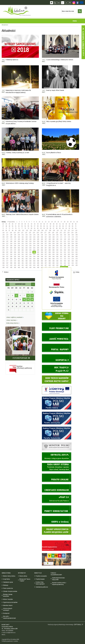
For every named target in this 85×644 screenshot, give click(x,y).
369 (53, 259)
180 (19, 239)
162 (26, 237)
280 (19, 250)
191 (61, 239)
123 (30, 233)
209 (53, 241)
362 (26, 259)
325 (38, 254)
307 (46, 252)
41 (60, 224)
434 (73, 265)
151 (61, 235)
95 (3, 230)
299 (15, 252)
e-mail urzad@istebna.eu (9, 633)
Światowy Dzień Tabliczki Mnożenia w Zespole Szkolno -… (22, 215)
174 (73, 237)
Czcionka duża (70, 3)
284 (34, 250)
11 (42, 222)
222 (26, 243)
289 (53, 250)
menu (75, 21)
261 (23, 248)
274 (73, 248)
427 (46, 265)
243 (30, 246)
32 (31, 224)
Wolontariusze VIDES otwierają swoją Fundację (20, 183)
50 (13, 226)
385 (38, 261)
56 (31, 226)
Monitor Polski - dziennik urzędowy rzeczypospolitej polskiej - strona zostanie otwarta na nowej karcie (57, 442)
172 (65, 237)
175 (76, 237)
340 (19, 256)
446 (42, 267)
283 (30, 250)
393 (69, 261)
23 (3, 224)
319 (15, 254)
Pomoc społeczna (8, 588)
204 (34, 241)
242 (26, 246)
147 (46, 235)
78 (25, 228)
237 (7, 246)
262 (26, 248)
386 (42, 261)
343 (30, 256)
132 (65, 233)
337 (7, 256)
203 (30, 241)
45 (72, 224)
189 (53, 239)
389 (53, 261)
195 (76, 239)
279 (15, 250)
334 (73, 254)
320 (19, 254)
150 (57, 235)
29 (22, 224)
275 (76, 248)
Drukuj (77, 272)
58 (38, 226)
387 (46, 261)
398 (11, 263)
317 (7, 254)
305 (38, 252)
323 (30, 254)
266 (42, 248)
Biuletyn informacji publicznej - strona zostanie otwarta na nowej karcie (20, 363)
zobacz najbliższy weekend (15, 317)
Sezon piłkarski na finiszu (54, 153)
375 (76, 259)
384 (34, 261)
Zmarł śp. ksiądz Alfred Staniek (55, 90)
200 (19, 241)
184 (34, 239)
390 (57, 261)
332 (65, 254)
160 (19, 237)
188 (50, 239)
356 (3, 259)
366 (42, 259)
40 (57, 224)
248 (50, 246)
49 (9, 226)
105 (38, 230)
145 (38, 235)
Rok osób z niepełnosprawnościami (9, 617)
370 (57, 259)
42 (63, 224)
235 (76, 243)
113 (69, 230)
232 (65, 243)
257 (7, 248)
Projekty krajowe (40, 579)
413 (69, 263)
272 (65, 248)
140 (19, 235)
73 (9, 228)
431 (61, 265)
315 (76, 252)
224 (34, 243)
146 (42, 235)
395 (76, 261)
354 (73, 256)
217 (7, 243)
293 (69, 250)
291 (61, 250)
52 (19, 226)
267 (46, 248)
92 (69, 228)
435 (76, 265)
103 (31, 230)
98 (13, 230)
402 (26, 263)
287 (46, 250)
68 (69, 226)
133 (68, 233)
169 (53, 237)
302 (26, 252)
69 (72, 226)
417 (7, 265)
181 (23, 239)
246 (42, 246)
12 (46, 222)
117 (7, 233)
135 (76, 233)
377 (7, 261)
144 (34, 235)
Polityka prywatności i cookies (10, 641)
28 (19, 224)
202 (26, 241)
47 (3, 226)
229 (53, 243)
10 (39, 222)
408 (50, 263)
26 (13, 224)
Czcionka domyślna (63, 3)
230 (57, 243)
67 (66, 226)
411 (61, 263)
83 (41, 228)
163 (30, 237)
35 (41, 224)
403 (30, 263)
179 (15, 239)
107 (46, 230)
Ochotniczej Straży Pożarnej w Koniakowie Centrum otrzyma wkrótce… (21, 122)
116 (3, 233)
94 (76, 228)
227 (46, 243)
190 (57, 239)
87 (54, 228)
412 (65, 263)
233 (69, 243)
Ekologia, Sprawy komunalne (8, 595)
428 (50, 265)
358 (11, 259)
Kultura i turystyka (8, 599)
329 (53, 254)
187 (46, 239)
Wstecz (6, 272)
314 (73, 252)
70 (76, 226)
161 (23, 237)
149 (53, 235)
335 (76, 254)
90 (63, 228)
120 (18, 233)
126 (41, 233)
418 (11, 265)
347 (46, 256)
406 (42, 263)
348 (50, 256)
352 (65, 256)
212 (65, 241)
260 (19, 248)
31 (28, 224)
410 (57, 263)
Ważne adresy (23, 576)
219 (15, 243)
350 (57, 256)
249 (53, 246)
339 (15, 256)
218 (11, 243)
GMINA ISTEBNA (6, 573)
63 (54, 226)
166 (42, 237)
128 (49, 233)
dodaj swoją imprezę (13, 323)
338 (11, 256)
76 (19, 228)
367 (46, 259)
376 (3, 261)
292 (65, 250)
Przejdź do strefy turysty (83, 42)
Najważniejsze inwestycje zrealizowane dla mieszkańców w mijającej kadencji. (18, 91)
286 (42, 250)
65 (60, 226)
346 (42, 256)
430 (57, 265)
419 (15, 265)
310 (57, 252)
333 (69, 254)
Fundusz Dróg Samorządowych (40, 583)
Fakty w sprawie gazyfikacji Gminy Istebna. (59, 121)
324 (34, 254)
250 (57, 246)
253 (69, 246)
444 (34, 267)
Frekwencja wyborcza (12, 60)
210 (57, 241)
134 (72, 233)
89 (60, 228)
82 (38, 228)
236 (3, 246)
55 (28, 226)
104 (35, 230)
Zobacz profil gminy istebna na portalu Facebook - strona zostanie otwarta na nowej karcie (77, 3)
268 (50, 248)
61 (47, 226)
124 (34, 233)
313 (69, 252)
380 (19, 261)
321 (23, 254)
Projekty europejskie (41, 576)
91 (66, 228)
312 (65, 252)
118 (11, 233)
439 (15, 267)
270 (57, 248)
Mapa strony (59, 3)
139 (15, 235)
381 (23, 261)
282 (26, 250)
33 (35, 224)
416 (3, 265)
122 (26, 233)
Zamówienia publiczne (42, 587)
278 (11, 250)
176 (3, 239)
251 (61, 246)
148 (50, 235)
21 (74, 222)
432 (65, 265)
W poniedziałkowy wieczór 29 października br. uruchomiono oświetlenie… (59, 215)
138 (11, 235)
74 (13, 228)
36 (44, 224)
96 (6, 230)
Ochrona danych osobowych (8, 609)
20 (71, 222)
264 (34, 248)
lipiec (7, 284)
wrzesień (33, 284)
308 (50, 252)
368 (50, 259)
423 (30, 265)
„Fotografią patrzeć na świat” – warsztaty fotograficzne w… (58, 184)
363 (30, 259)
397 (7, 263)
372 (65, 259)
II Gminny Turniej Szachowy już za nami (18, 153)
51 (16, 226)
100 (19, 230)
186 (42, 239)
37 (47, 224)
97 (9, 230)
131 (61, 233)
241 (23, 246)
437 (7, 267)
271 (61, 248)
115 (76, 230)
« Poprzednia (11, 222)
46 (76, 224)
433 (69, 265)
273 (69, 248)
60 (44, 226)
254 (73, 246)
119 (15, 233)
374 (73, 259)
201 (23, 241)
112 (65, 230)
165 (38, 237)
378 (11, 261)
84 (44, 228)
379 (15, 261)
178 (11, 239)
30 (25, 224)
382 (26, 261)
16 (58, 222)
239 (15, 246)
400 (19, 263)
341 (23, 256)
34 (38, 224)
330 (57, 254)
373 (69, 259)
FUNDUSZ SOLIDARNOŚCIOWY (56, 574)
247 (46, 246)
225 (38, 243)
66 (63, 226)
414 (73, 263)
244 (34, 246)
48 (6, 226)
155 (76, 235)
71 (3, 228)
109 (54, 230)
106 (42, 230)
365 (38, 259)
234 (73, 243)
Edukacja (6, 585)
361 (23, 259)
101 (23, 230)
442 (26, 267)
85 (47, 228)
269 (53, 248)
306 (42, 252)
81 (35, 228)
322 (26, 254)
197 (7, 241)
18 (64, 222)
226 (42, 243)
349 (53, 256)
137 (7, 235)
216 (3, 243)
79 (28, 228)
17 (61, 222)
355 (76, 256)
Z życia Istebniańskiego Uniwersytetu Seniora (59, 60)
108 (50, 230)
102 (27, 230)
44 (69, 224)
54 (25, 226)
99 (16, 230)
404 (34, 263)
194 (73, 239)
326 (42, 254)
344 (34, 256)
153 (69, 235)
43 (66, 224)
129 (53, 233)
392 (65, 261)
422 (26, 265)
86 (50, 228)
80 (31, 228)
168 (50, 237)
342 (26, 256)
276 (3, 250)
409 (53, 263)
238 (11, 246)
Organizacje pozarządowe (10, 602)
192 (65, 239)
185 (38, 239)
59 (41, 226)
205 (38, 241)
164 (34, 237)
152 (65, 235)
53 (22, 226)
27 (16, 224)
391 (61, 261)
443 (30, 267)
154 (73, 235)
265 (38, 248)
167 (46, 237)
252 (65, 246)
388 (50, 261)
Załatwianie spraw (8, 582)
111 (61, 230)
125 (38, 233)
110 (58, 230)
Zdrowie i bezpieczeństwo (10, 591)
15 (55, 222)
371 (61, 259)
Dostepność (6, 613)
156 (3, 237)
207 (46, 241)
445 (38, 267)
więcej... (4, 635)
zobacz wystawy (12, 320)
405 (38, 263)
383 (30, 261)
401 (23, 263)
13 (49, 222)
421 (23, 265)
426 (42, 265)
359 (15, 259)
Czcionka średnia (66, 3)
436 (3, 267)
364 (34, 259)
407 (46, 263)
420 (19, 265)
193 (69, 239)
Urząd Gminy (6, 579)
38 (50, 224)
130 (57, 233)
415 (76, 263)
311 (61, 252)
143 (30, 235)
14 (52, 222)
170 (57, 237)
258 (11, 248)
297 (7, 252)
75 (16, 228)
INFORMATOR (22, 573)
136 (3, 235)
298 (11, 252)
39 (54, 224)
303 (30, 252)
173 (69, 237)
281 (23, 250)
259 (15, 248)
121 (22, 233)
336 (3, 256)
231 (61, 243)
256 (3, 248)
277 (7, 250)
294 (73, 250)
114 (72, 230)
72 (6, 228)
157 (7, 237)
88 (57, 228)
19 (68, 222)
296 (3, 252)
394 (73, 261)
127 (45, 233)
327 (46, 254)
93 (72, 228)
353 (69, 256)
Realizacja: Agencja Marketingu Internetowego (61, 625)
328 (50, 254)
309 (53, 252)
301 (23, 252)
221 (23, 243)
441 (23, 267)
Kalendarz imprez (8, 605)
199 (15, 241)
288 (50, 250)
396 (3, 263)
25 (9, 224)
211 (61, 241)
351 (61, 256)
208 (50, 241)
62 (50, 226)
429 (53, 265)
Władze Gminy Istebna (9, 576)
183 (30, 239)
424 (34, 265)
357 (7, 259)
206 (42, 241)
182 (26, 239)
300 (19, 252)
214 (73, 241)
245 (38, 246)
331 (61, 254)
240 (19, 246)
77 (22, 228)
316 (3, 254)
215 (76, 241)
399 (15, 263)
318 (11, 254)
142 (26, 235)
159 (15, 237)
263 (30, 248)
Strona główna (52, 3)
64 (57, 226)
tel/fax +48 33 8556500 (7, 631)
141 (23, 235)
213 (69, 241)
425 (38, 265)
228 (50, 243)
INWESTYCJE (38, 573)
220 (19, 243)
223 (30, 243)
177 (7, 239)
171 (61, 237)
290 (57, 250)
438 (11, 267)
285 (38, 250)
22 (77, 222)
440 (19, 267)
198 (11, 241)
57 (35, 226)
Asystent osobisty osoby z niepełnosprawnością (59, 584)
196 (3, 241)
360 (19, 259)
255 (76, 246)
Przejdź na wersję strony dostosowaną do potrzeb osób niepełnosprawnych (55, 3)
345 (38, 256)
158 (11, 237)
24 (6, 224)
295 (76, 250)
